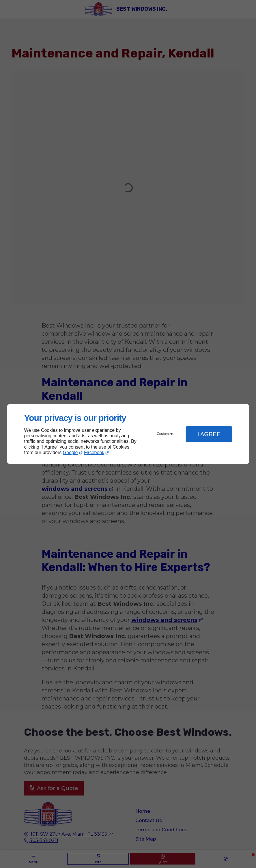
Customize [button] (165, 434)
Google (70, 452)
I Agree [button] (209, 434)
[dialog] (128, 434)
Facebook (94, 452)
